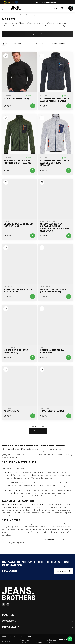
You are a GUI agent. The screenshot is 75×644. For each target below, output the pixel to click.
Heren (14, 15)
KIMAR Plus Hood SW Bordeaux (52, 351)
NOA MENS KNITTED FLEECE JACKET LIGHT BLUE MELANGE (55, 163)
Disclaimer (39, 643)
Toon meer (38, 431)
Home (5, 15)
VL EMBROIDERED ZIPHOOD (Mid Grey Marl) (18, 225)
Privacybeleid (7, 641)
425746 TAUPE (11, 411)
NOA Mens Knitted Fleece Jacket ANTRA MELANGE (55, 100)
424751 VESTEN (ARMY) (52, 411)
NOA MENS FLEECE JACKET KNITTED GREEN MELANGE (18, 162)
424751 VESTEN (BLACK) (16, 99)
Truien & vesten (27, 15)
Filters (37, 34)
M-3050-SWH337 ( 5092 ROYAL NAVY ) (16, 351)
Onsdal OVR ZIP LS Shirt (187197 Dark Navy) (54, 291)
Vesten (40, 15)
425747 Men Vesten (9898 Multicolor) (18, 291)
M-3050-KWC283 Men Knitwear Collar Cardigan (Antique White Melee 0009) (55, 227)
